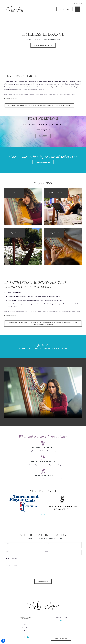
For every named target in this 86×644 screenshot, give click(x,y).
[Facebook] (22, 639)
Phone (7, 553)
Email (46, 553)
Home (25, 623)
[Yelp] (25, 639)
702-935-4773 (77, 3)
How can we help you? (12, 567)
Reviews (25, 629)
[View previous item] (41, 516)
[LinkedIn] (28, 639)
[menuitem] (25, 623)
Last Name (48, 546)
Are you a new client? (11, 560)
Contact (25, 633)
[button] (3, 641)
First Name (8, 546)
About (25, 626)
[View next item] (45, 516)
